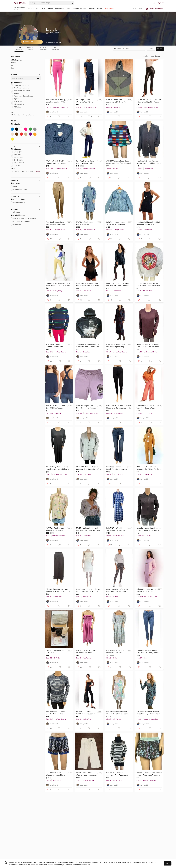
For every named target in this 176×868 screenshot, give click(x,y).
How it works (138, 9)
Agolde (15, 99)
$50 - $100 (17, 157)
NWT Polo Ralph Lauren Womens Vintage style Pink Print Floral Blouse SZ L (56, 529)
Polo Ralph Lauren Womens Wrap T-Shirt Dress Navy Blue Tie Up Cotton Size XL (85, 101)
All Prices (16, 149)
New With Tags (18, 202)
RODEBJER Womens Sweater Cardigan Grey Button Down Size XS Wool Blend (89, 468)
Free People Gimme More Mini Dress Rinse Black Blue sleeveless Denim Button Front (148, 223)
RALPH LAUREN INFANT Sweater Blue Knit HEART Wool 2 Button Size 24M (56, 162)
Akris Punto (16, 101)
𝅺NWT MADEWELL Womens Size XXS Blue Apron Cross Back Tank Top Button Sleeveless (56, 407)
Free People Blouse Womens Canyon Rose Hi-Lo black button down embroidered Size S (149, 162)
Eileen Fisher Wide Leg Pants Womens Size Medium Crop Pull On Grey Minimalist (58, 590)
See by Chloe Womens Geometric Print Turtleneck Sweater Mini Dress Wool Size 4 (118, 774)
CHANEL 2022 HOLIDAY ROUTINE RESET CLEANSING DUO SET (55, 652)
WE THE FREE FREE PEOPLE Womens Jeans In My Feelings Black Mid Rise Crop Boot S (86, 713)
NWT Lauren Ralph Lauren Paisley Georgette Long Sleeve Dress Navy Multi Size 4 (116, 346)
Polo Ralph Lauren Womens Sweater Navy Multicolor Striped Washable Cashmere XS (55, 346)
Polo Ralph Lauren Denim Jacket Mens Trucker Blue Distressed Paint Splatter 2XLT (116, 223)
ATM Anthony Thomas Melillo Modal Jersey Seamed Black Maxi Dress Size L (57, 468)
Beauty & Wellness (80, 8)
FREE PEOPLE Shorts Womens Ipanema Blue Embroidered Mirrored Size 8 (55, 774)
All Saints (16, 107)
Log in (154, 3)
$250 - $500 (17, 163)
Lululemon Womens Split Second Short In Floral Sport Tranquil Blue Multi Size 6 (149, 774)
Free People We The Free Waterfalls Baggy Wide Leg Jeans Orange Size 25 (146, 407)
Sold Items (16, 225)
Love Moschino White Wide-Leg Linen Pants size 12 (86, 774)
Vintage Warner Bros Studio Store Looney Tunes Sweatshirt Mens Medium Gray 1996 (148, 284)
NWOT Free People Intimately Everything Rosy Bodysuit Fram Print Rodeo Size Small (88, 529)
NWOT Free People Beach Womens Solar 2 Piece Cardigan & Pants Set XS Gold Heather (149, 468)
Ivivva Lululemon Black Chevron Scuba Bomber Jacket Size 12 (149, 529)
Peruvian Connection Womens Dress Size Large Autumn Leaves (149, 713)
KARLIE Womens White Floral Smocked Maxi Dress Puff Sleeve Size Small (115, 652)
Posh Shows (110, 8)
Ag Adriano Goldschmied (22, 96)
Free (14, 186)
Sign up (161, 3)
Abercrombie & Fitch (20, 91)
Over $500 (16, 165)
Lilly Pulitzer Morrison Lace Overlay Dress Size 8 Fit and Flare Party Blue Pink (117, 713)
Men (38, 8)
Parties (100, 8)
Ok (168, 863)
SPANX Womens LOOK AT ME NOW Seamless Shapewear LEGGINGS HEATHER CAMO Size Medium (119, 590)
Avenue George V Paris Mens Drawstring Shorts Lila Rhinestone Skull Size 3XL (86, 407)
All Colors (16, 124)
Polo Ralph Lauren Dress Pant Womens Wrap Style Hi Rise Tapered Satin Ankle (56, 223)
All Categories (16, 60)
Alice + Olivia (17, 104)
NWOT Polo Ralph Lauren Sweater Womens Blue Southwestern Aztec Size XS (57, 713)
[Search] (54, 3)
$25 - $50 (16, 155)
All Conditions (18, 199)
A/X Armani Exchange (21, 88)
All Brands (16, 82)
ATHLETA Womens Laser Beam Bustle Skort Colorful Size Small (119, 162)
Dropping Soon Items (20, 222)
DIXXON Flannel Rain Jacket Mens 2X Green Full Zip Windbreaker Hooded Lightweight (116, 101)
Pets (68, 8)
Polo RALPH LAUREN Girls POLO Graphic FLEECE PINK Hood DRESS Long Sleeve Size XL (146, 590)
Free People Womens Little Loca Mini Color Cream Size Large (88, 590)
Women (31, 8)
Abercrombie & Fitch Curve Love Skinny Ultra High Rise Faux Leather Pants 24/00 (149, 101)
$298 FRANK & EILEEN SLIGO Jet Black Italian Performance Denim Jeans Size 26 (119, 407)
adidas (15, 93)
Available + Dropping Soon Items (25, 218)
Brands (92, 8)
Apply (38, 171)
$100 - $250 (17, 160)
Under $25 (16, 152)
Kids (44, 8)
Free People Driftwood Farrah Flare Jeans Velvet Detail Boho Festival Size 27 (116, 468)
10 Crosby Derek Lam (20, 85)
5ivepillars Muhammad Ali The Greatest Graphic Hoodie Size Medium (88, 346)
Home (50, 8)
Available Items (18, 215)
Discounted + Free (19, 190)
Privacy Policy (84, 865)
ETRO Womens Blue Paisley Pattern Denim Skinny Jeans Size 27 (149, 652)
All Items (15, 183)
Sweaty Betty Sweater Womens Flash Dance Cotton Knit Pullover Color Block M (59, 284)
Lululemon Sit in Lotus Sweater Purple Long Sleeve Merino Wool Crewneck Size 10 (149, 346)
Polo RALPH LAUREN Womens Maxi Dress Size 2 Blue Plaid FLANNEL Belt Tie (116, 529)
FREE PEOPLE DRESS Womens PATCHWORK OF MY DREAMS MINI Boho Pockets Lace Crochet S (119, 284)
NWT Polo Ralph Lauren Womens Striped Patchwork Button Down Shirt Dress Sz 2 (85, 223)
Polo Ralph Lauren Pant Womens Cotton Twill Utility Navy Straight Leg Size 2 (86, 162)
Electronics (60, 8)
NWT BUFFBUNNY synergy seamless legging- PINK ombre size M (56, 101)
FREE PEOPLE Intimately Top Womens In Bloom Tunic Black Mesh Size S (88, 284)
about (151, 49)
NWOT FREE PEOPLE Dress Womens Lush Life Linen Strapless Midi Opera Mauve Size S (87, 652)
